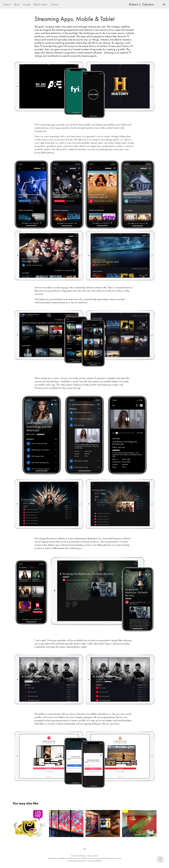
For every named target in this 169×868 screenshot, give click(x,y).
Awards (26, 4)
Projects (7, 4)
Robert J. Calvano (141, 4)
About (17, 4)
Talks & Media (40, 4)
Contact (54, 4)
